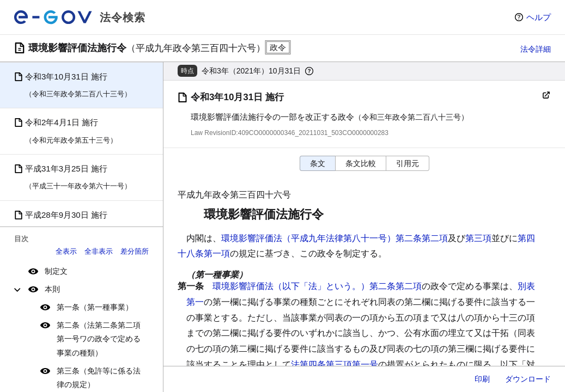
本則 (52, 289)
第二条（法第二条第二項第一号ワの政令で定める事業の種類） (99, 339)
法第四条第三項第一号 (335, 365)
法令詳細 (536, 49)
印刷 (482, 379)
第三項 (478, 238)
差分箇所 (135, 251)
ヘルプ (539, 17)
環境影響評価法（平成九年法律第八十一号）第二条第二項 (335, 238)
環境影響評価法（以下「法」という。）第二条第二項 (317, 286)
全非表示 (99, 251)
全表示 (66, 251)
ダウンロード (528, 379)
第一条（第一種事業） (95, 307)
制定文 (56, 271)
